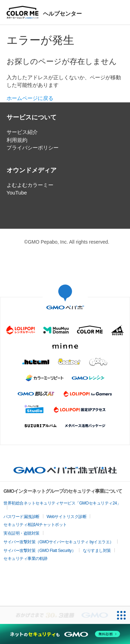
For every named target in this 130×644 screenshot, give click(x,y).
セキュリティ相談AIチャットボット (35, 525)
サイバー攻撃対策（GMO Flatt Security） (40, 551)
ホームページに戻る (30, 98)
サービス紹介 (22, 132)
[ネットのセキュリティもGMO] (65, 634)
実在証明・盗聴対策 (21, 533)
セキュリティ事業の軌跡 (25, 559)
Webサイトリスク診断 (67, 517)
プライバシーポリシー (33, 148)
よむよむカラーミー (30, 185)
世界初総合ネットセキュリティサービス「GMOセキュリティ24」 (62, 503)
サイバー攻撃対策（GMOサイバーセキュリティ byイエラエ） (59, 542)
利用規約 (17, 140)
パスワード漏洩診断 (21, 517)
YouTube (17, 193)
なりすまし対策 (97, 551)
